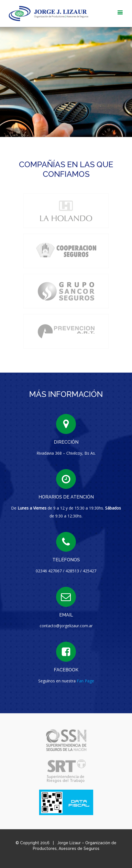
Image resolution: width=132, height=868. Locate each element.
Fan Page (85, 681)
